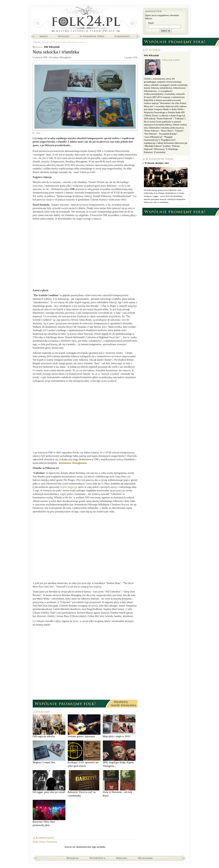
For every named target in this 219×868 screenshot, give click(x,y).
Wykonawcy (123, 36)
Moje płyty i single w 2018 (119, 726)
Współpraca (98, 858)
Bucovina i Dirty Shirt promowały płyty (49, 813)
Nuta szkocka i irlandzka (77, 42)
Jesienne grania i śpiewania (84, 726)
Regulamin (145, 858)
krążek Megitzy (68, 487)
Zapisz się (166, 31)
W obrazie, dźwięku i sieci (157, 163)
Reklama (122, 858)
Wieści (44, 36)
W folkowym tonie (92, 36)
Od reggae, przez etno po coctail (49, 782)
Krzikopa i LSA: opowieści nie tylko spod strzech (84, 754)
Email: (151, 23)
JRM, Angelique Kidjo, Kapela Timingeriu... (119, 754)
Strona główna (85, 20)
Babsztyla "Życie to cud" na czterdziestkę (84, 783)
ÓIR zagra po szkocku (49, 726)
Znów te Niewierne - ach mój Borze (119, 783)
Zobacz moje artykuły (171, 60)
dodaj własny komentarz (45, 842)
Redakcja (73, 858)
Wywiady (64, 36)
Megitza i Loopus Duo (49, 752)
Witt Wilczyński (52, 47)
